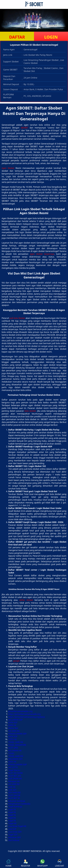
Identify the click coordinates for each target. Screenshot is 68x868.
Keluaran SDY (15, 837)
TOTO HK (13, 739)
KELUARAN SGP (16, 720)
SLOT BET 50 (14, 798)
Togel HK (12, 823)
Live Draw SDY (15, 832)
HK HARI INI (14, 731)
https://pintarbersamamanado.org (24, 714)
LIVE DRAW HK (15, 779)
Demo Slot (13, 728)
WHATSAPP (42, 863)
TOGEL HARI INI (16, 742)
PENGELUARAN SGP (17, 765)
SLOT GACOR (14, 795)
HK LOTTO (13, 767)
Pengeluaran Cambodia (19, 804)
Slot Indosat (14, 840)
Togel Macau (14, 770)
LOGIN (51, 37)
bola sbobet (30, 411)
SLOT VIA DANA (15, 773)
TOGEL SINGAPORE (17, 745)
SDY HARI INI (14, 793)
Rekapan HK (14, 781)
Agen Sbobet (8, 168)
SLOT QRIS (13, 748)
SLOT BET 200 (15, 776)
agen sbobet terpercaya (42, 254)
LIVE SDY (12, 790)
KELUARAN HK (15, 751)
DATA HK (12, 725)
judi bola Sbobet (17, 318)
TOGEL (11, 753)
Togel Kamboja (15, 807)
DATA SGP (13, 723)
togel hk (12, 809)
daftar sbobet (26, 600)
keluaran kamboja (17, 801)
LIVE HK (12, 787)
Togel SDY (13, 835)
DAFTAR (17, 37)
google (16, 661)
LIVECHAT (60, 863)
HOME (8, 863)
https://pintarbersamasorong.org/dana (27, 717)
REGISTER (26, 863)
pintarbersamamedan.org (20, 711)
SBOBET (24, 128)
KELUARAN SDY (15, 759)
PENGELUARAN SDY (17, 734)
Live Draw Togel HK (17, 826)
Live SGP (12, 829)
